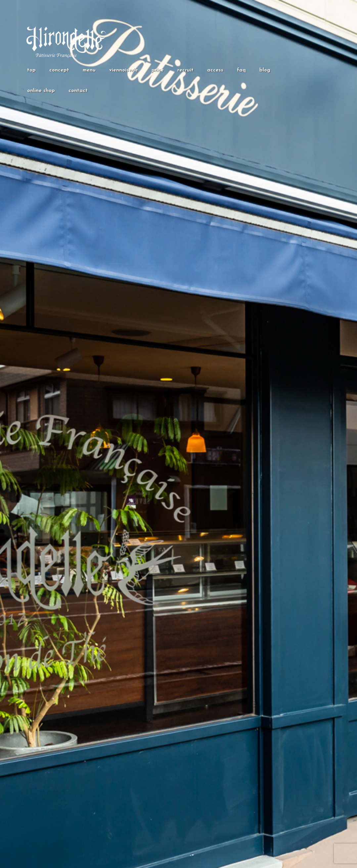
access (215, 70)
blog (265, 70)
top (31, 70)
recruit (185, 70)
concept (59, 70)
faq (241, 70)
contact (78, 91)
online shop (41, 91)
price (158, 70)
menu (89, 70)
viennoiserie (124, 70)
